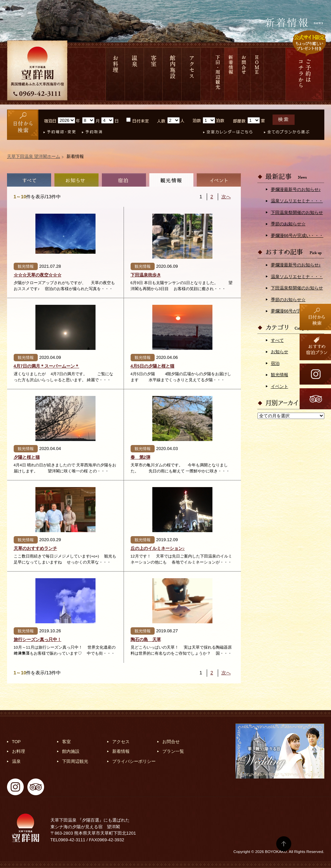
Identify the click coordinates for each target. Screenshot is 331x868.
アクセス (191, 74)
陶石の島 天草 (146, 639)
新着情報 (231, 74)
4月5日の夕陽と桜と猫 (152, 366)
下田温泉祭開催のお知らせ (297, 212)
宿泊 (124, 180)
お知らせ (76, 180)
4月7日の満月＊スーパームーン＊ (46, 366)
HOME (257, 74)
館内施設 (172, 74)
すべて (277, 340)
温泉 (134, 74)
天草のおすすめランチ (35, 548)
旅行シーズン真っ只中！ (38, 639)
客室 (153, 74)
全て (29, 180)
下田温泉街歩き (146, 275)
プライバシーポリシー (134, 761)
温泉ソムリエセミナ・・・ (297, 201)
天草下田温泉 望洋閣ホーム (34, 156)
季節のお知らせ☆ (288, 224)
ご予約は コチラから (305, 74)
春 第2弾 (140, 457)
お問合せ (244, 74)
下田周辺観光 (75, 761)
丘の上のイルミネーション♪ (158, 548)
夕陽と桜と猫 (27, 457)
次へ (226, 197)
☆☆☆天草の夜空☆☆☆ (38, 275)
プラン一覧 (173, 751)
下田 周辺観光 (218, 74)
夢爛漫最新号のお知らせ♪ (296, 189)
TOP (17, 742)
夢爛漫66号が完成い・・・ (297, 236)
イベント (219, 180)
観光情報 (171, 180)
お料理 (115, 74)
